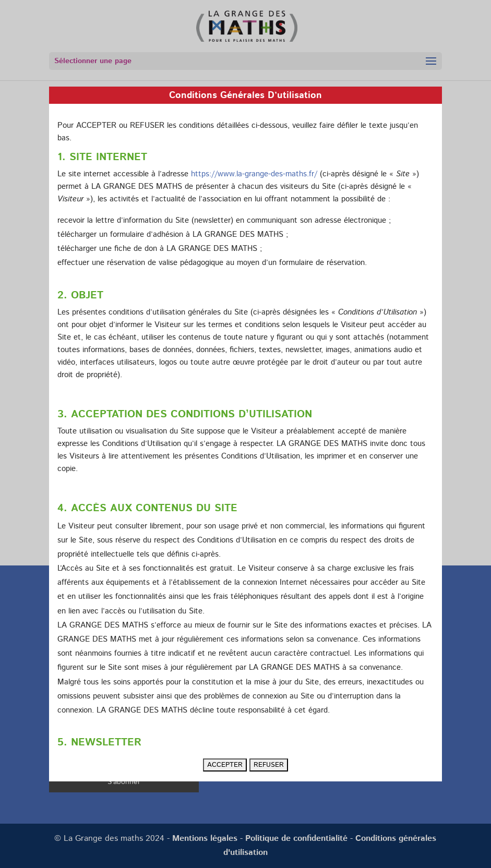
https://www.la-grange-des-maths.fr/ (254, 174)
